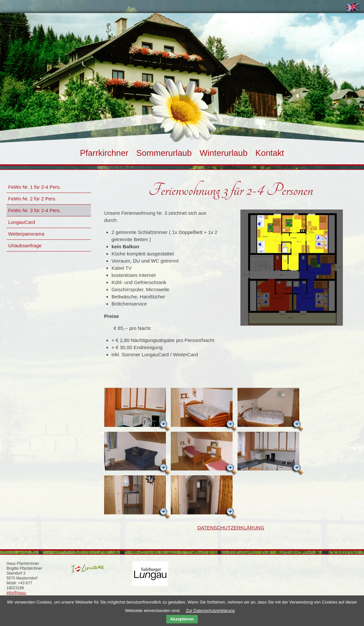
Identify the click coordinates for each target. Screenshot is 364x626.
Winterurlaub (223, 153)
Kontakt (270, 153)
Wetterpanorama (26, 234)
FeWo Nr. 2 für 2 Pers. (32, 199)
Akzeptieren (182, 619)
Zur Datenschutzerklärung (210, 611)
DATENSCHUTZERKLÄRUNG (231, 528)
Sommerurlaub (164, 153)
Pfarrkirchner (104, 153)
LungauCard (22, 222)
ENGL (354, 8)
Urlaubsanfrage (25, 245)
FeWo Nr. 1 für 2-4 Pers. (34, 187)
